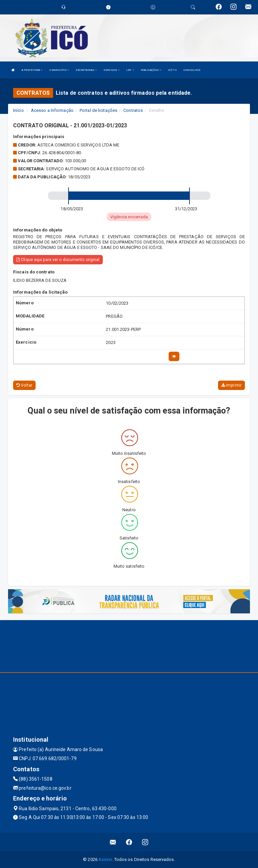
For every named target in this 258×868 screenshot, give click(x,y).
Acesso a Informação (52, 110)
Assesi (105, 859)
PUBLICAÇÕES (151, 70)
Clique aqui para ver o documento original (58, 260)
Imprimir (231, 385)
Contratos (133, 110)
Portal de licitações (98, 110)
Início (18, 110)
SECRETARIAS (86, 70)
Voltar (24, 385)
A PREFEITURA (32, 70)
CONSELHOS (192, 70)
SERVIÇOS (112, 70)
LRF (130, 70)
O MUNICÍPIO (59, 70)
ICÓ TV (172, 70)
